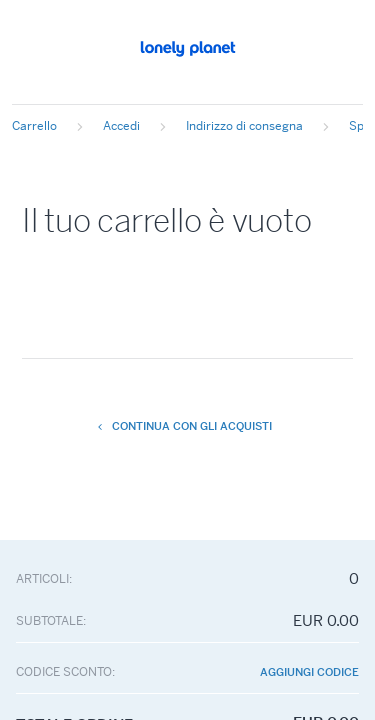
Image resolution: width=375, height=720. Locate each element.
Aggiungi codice (309, 672)
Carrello (34, 125)
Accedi (121, 125)
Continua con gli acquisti (184, 426)
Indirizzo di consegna (244, 125)
